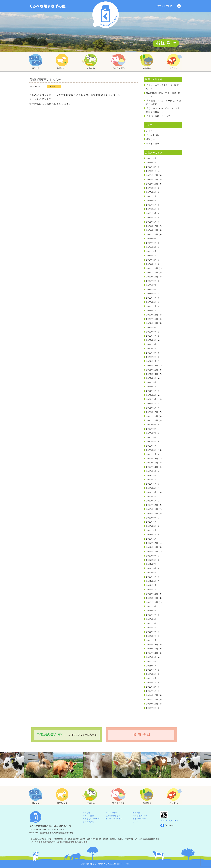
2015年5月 (152, 674)
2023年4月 (152, 298)
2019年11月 (152, 463)
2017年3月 (152, 581)
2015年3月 (152, 683)
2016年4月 (152, 628)
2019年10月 (152, 467)
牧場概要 (136, 813)
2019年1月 (152, 501)
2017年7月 (152, 564)
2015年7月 (152, 666)
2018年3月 (152, 535)
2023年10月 (152, 277)
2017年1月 (152, 590)
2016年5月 (152, 623)
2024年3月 (152, 256)
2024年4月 (152, 251)
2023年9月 (152, 281)
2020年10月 (152, 420)
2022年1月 (152, 361)
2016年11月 (152, 598)
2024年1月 (152, 264)
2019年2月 (152, 497)
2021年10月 (152, 374)
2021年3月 (152, 399)
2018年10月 (152, 513)
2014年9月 (152, 708)
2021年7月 (152, 387)
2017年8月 (152, 560)
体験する (151, 139)
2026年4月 (152, 158)
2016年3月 (152, 632)
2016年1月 (152, 640)
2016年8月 (152, 611)
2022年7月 (152, 336)
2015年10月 (152, 653)
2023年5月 (152, 294)
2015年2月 (152, 687)
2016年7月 (152, 615)
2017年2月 (152, 585)
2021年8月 (152, 382)
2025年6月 (152, 201)
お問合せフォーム (140, 816)
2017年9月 (152, 556)
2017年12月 (152, 543)
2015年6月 (152, 670)
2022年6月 (152, 340)
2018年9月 (152, 518)
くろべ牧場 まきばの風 (106, 15)
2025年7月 (152, 196)
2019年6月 (152, 484)
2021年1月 (152, 408)
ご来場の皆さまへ (113, 816)
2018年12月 (152, 505)
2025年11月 (152, 180)
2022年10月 (152, 323)
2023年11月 (152, 272)
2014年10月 (152, 704)
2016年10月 (152, 602)
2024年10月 (152, 234)
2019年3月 (152, 492)
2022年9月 (152, 328)
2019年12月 (152, 459)
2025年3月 (152, 213)
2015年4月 (152, 678)
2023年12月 (152, 268)
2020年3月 (152, 450)
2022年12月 (152, 315)
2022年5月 (152, 344)
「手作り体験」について (158, 116)
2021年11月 (152, 370)
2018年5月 (152, 526)
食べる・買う (153, 144)
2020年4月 (152, 446)
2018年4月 (152, 530)
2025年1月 (152, 222)
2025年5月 (152, 205)
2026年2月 (152, 167)
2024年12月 (152, 226)
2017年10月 (152, 552)
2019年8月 (152, 475)
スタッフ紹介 (111, 813)
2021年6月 (152, 391)
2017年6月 (152, 568)
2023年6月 (152, 289)
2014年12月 (152, 695)
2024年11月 (152, 230)
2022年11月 (152, 319)
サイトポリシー (139, 819)
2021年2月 (152, 404)
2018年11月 (152, 509)
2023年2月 (152, 306)
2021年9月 (152, 378)
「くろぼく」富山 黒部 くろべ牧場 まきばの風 (48, 6)
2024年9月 (152, 239)
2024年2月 (152, 260)
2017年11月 (152, 547)
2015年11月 (152, 649)
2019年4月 (152, 488)
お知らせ (151, 131)
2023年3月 (152, 302)
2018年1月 (152, 539)
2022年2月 (152, 357)
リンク (135, 822)
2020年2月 (152, 454)
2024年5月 (152, 247)
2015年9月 (152, 657)
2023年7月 (152, 285)
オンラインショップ (114, 819)
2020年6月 (152, 437)
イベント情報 (153, 135)
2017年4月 (152, 577)
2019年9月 (152, 471)
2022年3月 (152, 353)
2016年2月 (152, 636)
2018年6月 (152, 522)
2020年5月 (152, 442)
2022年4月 (152, 349)
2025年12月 (152, 175)
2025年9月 (152, 188)
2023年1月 (152, 311)
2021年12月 (152, 366)
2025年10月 (152, 184)
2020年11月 (152, 416)
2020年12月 (152, 412)
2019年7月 (152, 480)
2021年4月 (152, 395)
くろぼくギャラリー (91, 819)
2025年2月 (152, 218)
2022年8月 (152, 332)
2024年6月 (152, 243)
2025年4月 (152, 209)
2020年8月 (152, 429)
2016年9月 (152, 606)
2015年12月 (152, 645)
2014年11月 (152, 699)
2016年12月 (152, 594)
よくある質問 (88, 822)
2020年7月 (152, 433)
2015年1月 (152, 691)
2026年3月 (152, 163)
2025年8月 (152, 192)
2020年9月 (152, 425)
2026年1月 (152, 171)
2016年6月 (152, 619)
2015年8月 (152, 661)
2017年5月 (152, 573)
